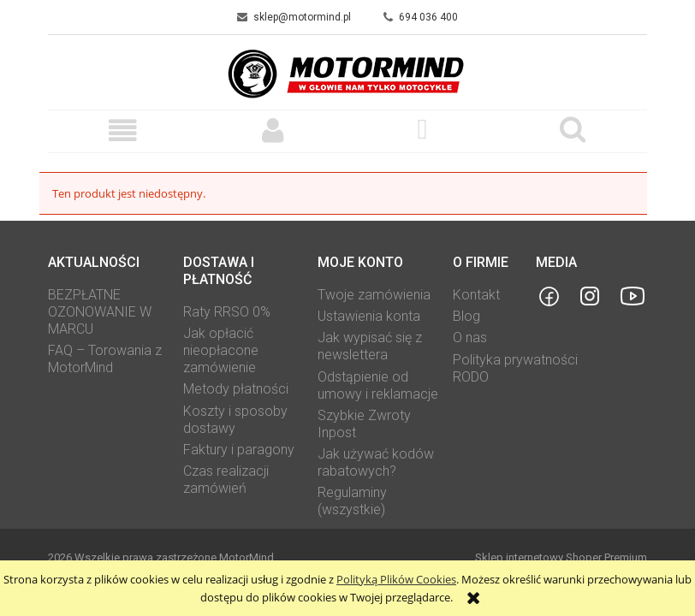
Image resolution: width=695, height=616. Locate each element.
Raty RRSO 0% (227, 312)
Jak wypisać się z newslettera (370, 346)
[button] (123, 130)
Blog (466, 316)
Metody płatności (236, 389)
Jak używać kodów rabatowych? (376, 462)
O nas (470, 338)
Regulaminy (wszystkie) (352, 501)
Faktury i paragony (239, 450)
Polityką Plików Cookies (396, 579)
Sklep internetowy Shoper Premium (561, 557)
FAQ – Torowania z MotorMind (105, 359)
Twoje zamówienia (374, 295)
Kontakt (476, 295)
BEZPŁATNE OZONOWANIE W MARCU (100, 312)
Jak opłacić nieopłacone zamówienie (221, 350)
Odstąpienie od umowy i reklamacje (378, 385)
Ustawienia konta (369, 316)
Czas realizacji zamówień (226, 480)
